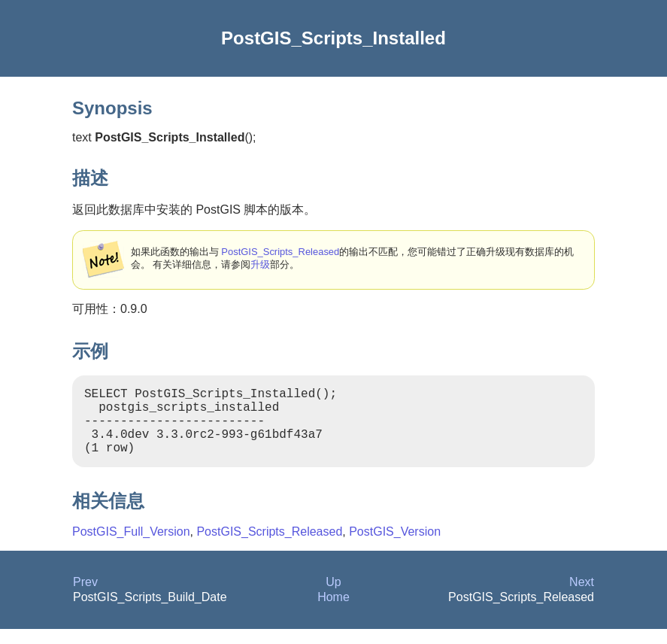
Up (333, 597)
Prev (85, 597)
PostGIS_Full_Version (131, 547)
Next (582, 597)
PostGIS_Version (395, 547)
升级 (260, 264)
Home (333, 612)
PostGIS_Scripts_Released (280, 252)
